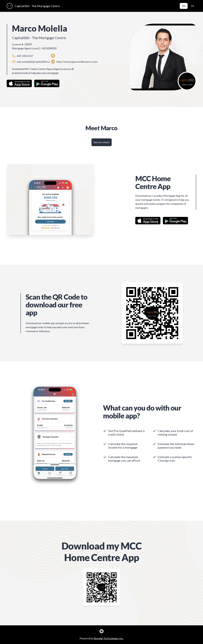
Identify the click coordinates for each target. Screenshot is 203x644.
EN (184, 6)
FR (193, 6)
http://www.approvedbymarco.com (77, 62)
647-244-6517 (25, 56)
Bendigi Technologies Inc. (109, 638)
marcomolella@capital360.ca (33, 62)
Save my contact (101, 142)
